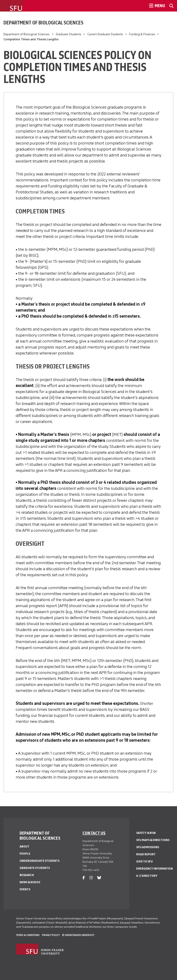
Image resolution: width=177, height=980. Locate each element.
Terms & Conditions (28, 935)
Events (25, 889)
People (25, 854)
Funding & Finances (142, 34)
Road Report (146, 854)
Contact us (94, 833)
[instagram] (91, 878)
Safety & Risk (146, 833)
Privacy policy (51, 935)
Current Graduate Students (105, 34)
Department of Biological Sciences (43, 23)
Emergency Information (155, 869)
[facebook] (84, 878)
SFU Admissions (148, 847)
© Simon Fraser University (78, 935)
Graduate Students (69, 34)
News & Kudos (30, 882)
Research (27, 875)
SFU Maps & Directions (153, 840)
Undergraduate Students (40, 861)
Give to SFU (145, 861)
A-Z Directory (147, 876)
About (24, 846)
